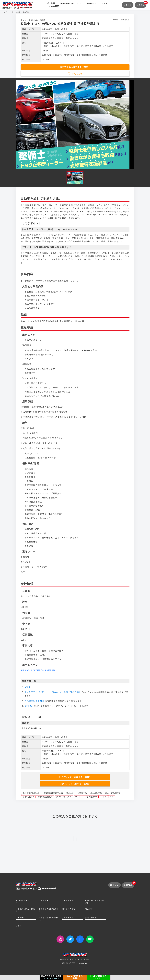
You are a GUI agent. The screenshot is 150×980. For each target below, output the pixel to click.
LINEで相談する (98, 977)
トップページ (7, 12)
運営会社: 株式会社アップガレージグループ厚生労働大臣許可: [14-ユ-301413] (75, 959)
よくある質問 (53, 6)
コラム (104, 3)
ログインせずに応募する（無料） (75, 777)
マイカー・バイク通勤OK (86, 797)
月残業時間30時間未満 (53, 793)
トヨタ (103, 797)
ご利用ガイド (68, 900)
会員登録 (141, 4)
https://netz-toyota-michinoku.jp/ (38, 670)
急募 (112, 797)
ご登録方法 (44, 900)
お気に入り (76, 74)
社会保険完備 (96, 793)
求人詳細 (26, 12)
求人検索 (51, 3)
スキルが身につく (64, 797)
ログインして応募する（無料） (75, 784)
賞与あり (70, 793)
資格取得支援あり (45, 797)
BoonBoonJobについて (71, 3)
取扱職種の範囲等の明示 (48, 910)
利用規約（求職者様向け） (95, 902)
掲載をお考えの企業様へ (48, 919)
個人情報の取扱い (70, 909)
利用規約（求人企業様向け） (25, 910)
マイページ (91, 3)
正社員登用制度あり (31, 793)
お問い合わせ (91, 918)
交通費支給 (82, 793)
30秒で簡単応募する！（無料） (75, 67)
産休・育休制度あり (114, 793)
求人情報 (89, 909)
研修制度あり (28, 797)
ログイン (128, 5)
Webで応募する (75, 977)
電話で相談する (52, 977)
